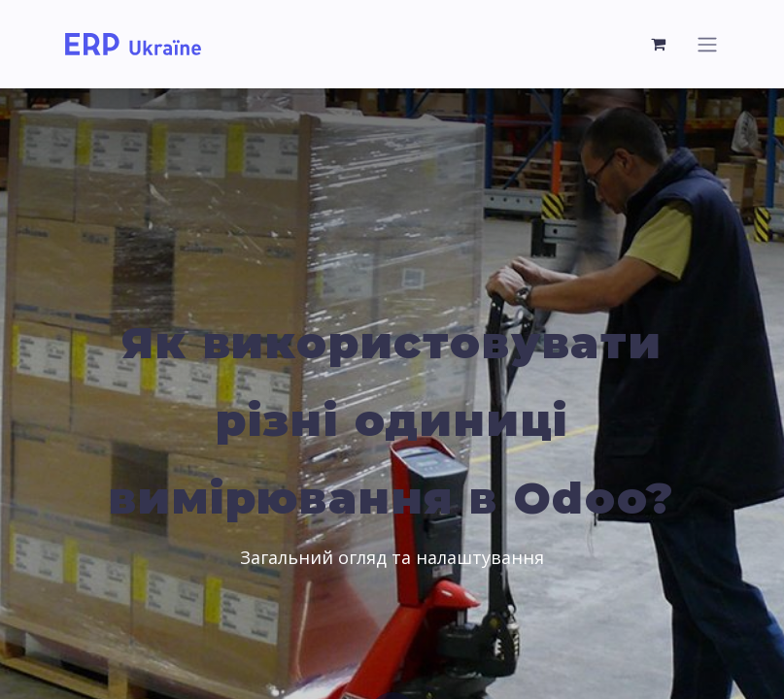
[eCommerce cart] (660, 44)
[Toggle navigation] (707, 44)
